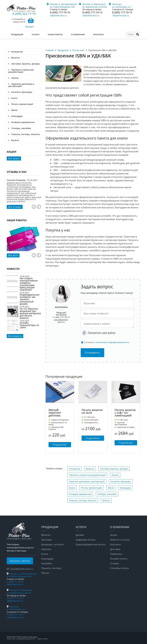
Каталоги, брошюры (121, 481)
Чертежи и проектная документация (87, 475)
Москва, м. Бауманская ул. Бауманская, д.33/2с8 (95, 5)
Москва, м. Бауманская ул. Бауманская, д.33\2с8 (20, 591)
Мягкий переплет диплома (55, 413)
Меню (111, 488)
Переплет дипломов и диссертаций (87, 481)
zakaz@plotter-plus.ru (61, 321)
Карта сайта (43, 639)
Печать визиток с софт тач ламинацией (125, 413)
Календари (125, 488)
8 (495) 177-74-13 (122, 12)
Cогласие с (107, 342)
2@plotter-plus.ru (91, 15)
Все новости (15, 336)
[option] (24, 194)
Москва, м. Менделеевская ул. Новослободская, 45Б (64, 5)
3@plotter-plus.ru (59, 15)
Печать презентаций (91, 488)
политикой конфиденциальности (112, 342)
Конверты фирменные (80, 494)
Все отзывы (15, 207)
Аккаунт (30, 27)
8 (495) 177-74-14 (92, 12)
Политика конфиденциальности (21, 639)
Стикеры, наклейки (107, 494)
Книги (72, 488)
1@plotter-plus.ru (121, 15)
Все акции (14, 158)
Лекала (115, 475)
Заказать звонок (20, 561)
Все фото (13, 255)
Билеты (106, 500)
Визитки (90, 469)
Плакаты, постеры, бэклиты (83, 500)
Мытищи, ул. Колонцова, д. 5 (122, 5)
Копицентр (74, 469)
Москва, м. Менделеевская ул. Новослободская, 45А (22, 575)
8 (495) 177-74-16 (60, 12)
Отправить (92, 353)
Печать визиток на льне (92, 411)
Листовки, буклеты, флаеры (114, 469)
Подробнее (60, 445)
